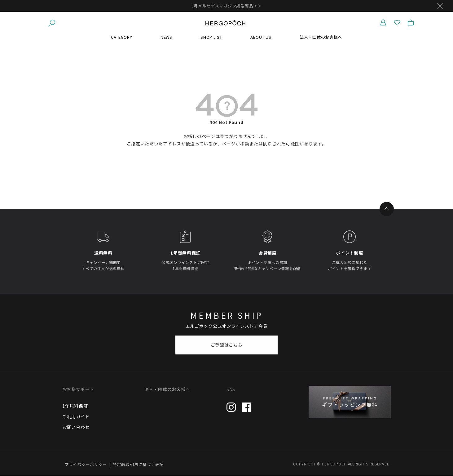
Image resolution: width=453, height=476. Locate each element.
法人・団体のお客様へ (321, 37)
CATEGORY (122, 37)
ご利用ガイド (76, 416)
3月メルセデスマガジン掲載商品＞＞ (227, 6)
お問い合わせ (76, 427)
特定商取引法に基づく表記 (138, 464)
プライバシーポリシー (86, 464)
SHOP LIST (211, 37)
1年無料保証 (75, 406)
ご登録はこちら (227, 345)
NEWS (166, 37)
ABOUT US (261, 37)
